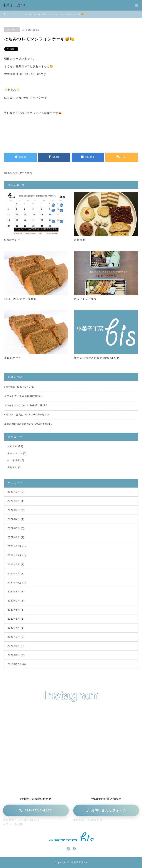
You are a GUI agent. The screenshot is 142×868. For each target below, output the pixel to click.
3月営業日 (10, 387)
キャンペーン (15, 453)
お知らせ (12, 29)
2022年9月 (14, 501)
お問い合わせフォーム (106, 810)
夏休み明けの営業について (19, 424)
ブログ (15, 14)
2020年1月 (14, 655)
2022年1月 (14, 537)
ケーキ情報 (26, 173)
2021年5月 (14, 574)
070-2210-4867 (36, 810)
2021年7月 (14, 564)
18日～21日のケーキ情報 (20, 299)
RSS (74, 848)
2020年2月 (14, 646)
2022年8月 (14, 510)
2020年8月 (14, 592)
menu (137, 5)
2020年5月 (14, 619)
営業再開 (80, 240)
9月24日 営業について (18, 415)
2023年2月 (14, 492)
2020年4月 (14, 628)
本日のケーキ (13, 358)
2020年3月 (14, 637)
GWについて (12, 240)
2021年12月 (15, 546)
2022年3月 (14, 528)
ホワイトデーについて (17, 405)
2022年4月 (14, 519)
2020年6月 (14, 610)
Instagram (68, 848)
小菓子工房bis (79, 862)
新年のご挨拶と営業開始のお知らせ (97, 358)
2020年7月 (14, 601)
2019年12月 (15, 664)
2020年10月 (15, 583)
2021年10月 (15, 555)
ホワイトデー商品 (85, 299)
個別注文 (12, 467)
